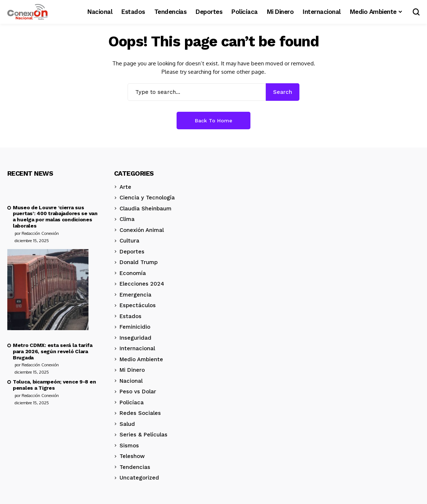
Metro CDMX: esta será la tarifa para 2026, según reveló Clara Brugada (52, 351)
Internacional (137, 348)
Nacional (131, 381)
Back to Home (213, 121)
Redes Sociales (140, 413)
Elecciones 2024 (142, 284)
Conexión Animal (142, 230)
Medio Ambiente (141, 359)
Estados (131, 316)
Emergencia (135, 295)
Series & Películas (143, 435)
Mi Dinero (132, 370)
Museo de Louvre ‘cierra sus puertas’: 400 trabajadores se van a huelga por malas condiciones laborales (55, 217)
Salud (127, 424)
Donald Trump (139, 262)
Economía (133, 273)
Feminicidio (135, 327)
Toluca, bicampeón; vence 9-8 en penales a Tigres (54, 385)
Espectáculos (138, 305)
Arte (125, 187)
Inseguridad (135, 338)
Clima (127, 219)
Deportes (132, 252)
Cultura (129, 241)
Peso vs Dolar (138, 392)
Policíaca (132, 402)
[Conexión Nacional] (27, 12)
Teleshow (132, 456)
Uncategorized (139, 478)
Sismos (129, 446)
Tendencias (135, 467)
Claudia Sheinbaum (146, 209)
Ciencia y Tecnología (147, 198)
